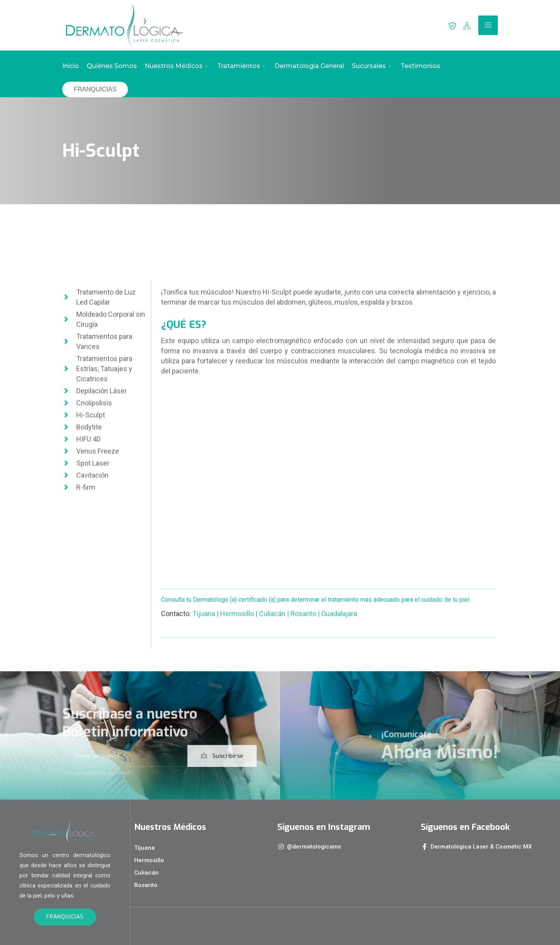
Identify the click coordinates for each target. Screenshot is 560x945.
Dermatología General (309, 66)
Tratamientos (242, 66)
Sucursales (372, 66)
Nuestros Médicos (177, 66)
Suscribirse (222, 769)
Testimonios (420, 66)
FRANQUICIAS (95, 89)
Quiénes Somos (112, 66)
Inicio (71, 66)
